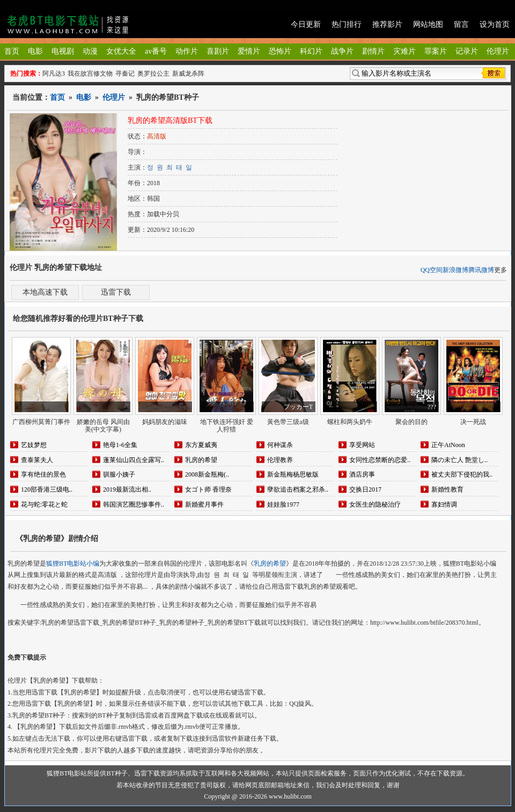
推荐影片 (387, 24)
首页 (12, 51)
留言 (461, 24)
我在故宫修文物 (90, 74)
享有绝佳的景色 (43, 474)
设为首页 (495, 24)
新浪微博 (455, 270)
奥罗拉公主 (153, 74)
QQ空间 (432, 270)
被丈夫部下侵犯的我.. (462, 474)
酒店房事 (362, 474)
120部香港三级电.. (47, 489)
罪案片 (436, 51)
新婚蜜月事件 (204, 504)
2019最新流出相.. (127, 489)
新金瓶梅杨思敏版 (293, 474)
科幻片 (311, 51)
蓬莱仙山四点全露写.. (134, 460)
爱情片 (249, 51)
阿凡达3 (54, 74)
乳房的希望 (201, 460)
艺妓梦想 (34, 445)
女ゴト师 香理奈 (208, 489)
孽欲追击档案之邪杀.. (298, 489)
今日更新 (306, 24)
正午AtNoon (448, 445)
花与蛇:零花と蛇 (44, 504)
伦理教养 (280, 460)
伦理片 (498, 51)
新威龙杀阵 (188, 74)
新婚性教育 (447, 489)
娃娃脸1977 (283, 504)
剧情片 (373, 51)
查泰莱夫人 (37, 460)
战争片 (342, 51)
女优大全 (121, 51)
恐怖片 (280, 51)
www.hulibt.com (290, 796)
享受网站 (362, 445)
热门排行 (347, 24)
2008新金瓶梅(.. (207, 474)
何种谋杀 (280, 445)
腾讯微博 (481, 270)
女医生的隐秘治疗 (375, 504)
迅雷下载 (116, 292)
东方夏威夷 (201, 445)
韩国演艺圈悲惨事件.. (134, 504)
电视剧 (63, 51)
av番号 (156, 51)
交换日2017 (365, 489)
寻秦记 (125, 74)
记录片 (467, 51)
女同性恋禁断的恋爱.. (380, 460)
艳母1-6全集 (120, 445)
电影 (35, 51)
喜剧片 (218, 51)
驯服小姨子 (119, 474)
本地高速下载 (45, 292)
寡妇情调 (444, 504)
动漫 (90, 51)
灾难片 (404, 51)
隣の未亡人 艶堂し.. (459, 460)
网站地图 (428, 24)
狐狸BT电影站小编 (73, 564)
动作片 (187, 51)
